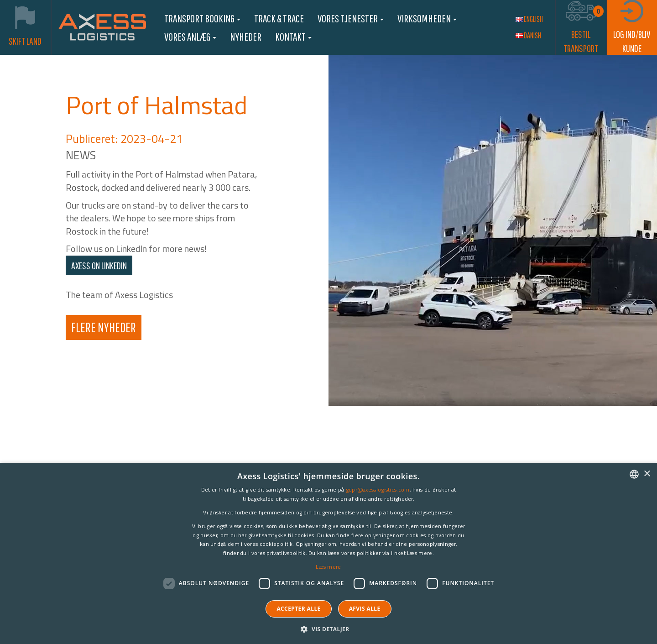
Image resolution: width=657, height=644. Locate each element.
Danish (528, 35)
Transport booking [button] (202, 18)
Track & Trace (279, 18)
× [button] (647, 474)
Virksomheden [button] (427, 18)
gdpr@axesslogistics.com (378, 490)
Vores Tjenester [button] (351, 18)
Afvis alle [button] (365, 609)
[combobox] (634, 474)
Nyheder (246, 37)
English (529, 19)
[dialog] (328, 553)
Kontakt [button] (293, 37)
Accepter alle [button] (298, 609)
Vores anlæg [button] (190, 37)
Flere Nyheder (104, 327)
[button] (328, 629)
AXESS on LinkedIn (99, 265)
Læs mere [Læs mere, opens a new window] (328, 567)
